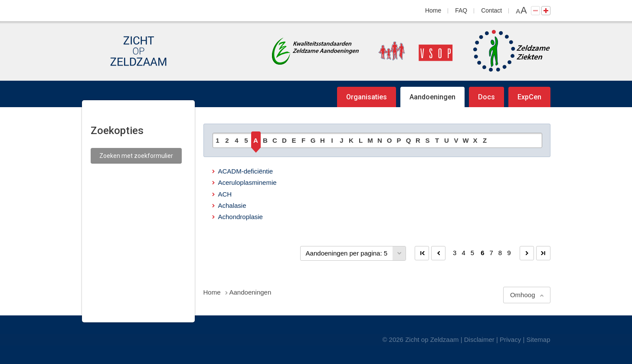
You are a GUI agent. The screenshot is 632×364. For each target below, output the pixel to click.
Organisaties (367, 97)
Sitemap (538, 339)
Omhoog (523, 295)
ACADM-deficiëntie (246, 171)
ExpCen (529, 97)
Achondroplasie (241, 217)
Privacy (510, 339)
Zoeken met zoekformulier (136, 156)
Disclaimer (479, 339)
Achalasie (232, 205)
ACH (225, 194)
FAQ (461, 10)
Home (433, 10)
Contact (491, 10)
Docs (486, 97)
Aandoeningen (432, 97)
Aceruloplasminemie (247, 182)
